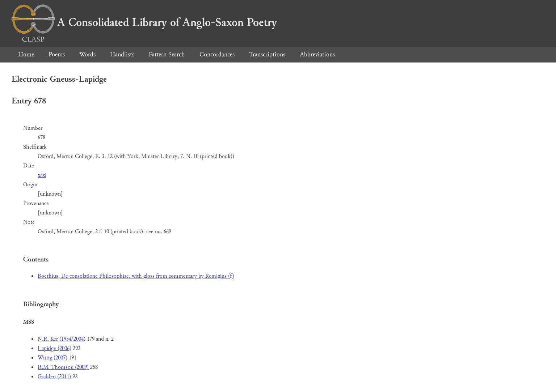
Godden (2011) (54, 377)
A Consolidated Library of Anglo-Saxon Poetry (144, 22)
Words (87, 54)
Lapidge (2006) (54, 348)
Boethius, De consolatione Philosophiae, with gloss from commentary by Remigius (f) (136, 276)
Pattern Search (167, 54)
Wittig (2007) (52, 358)
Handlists (122, 54)
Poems (57, 54)
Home (26, 54)
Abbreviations (317, 54)
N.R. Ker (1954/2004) (62, 339)
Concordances (217, 54)
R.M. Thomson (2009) (63, 367)
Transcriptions (267, 54)
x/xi (42, 175)
